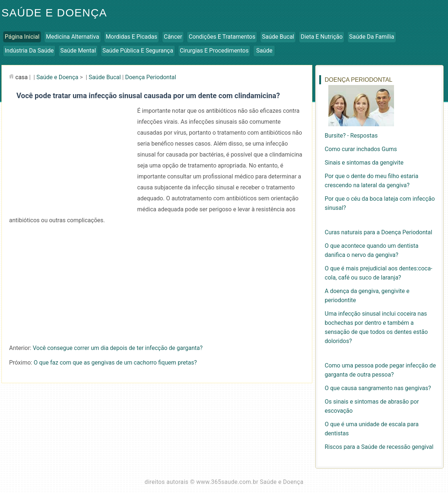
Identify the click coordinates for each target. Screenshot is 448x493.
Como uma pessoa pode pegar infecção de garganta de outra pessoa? (380, 370)
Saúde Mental (78, 51)
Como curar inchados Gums (361, 149)
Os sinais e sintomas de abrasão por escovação (372, 406)
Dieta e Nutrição (322, 37)
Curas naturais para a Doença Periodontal (379, 232)
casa (22, 77)
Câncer (173, 37)
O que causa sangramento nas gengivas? (378, 388)
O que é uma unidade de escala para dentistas (372, 429)
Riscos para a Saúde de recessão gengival (379, 447)
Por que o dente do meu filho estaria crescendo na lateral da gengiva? (372, 181)
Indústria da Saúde (29, 51)
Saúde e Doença (54, 13)
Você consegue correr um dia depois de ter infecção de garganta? (118, 348)
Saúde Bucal (278, 37)
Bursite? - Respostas (351, 136)
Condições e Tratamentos (222, 37)
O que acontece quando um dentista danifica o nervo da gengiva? (372, 250)
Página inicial (22, 37)
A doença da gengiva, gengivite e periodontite (367, 296)
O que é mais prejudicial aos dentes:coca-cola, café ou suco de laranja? (379, 273)
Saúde (264, 51)
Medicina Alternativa (73, 37)
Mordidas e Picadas (132, 37)
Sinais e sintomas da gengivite (364, 163)
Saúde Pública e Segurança (138, 51)
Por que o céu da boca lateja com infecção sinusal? (380, 203)
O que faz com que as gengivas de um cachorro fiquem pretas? (115, 363)
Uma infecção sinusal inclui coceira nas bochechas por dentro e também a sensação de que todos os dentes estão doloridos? (376, 327)
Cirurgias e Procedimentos (214, 51)
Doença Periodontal (151, 77)
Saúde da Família (372, 37)
